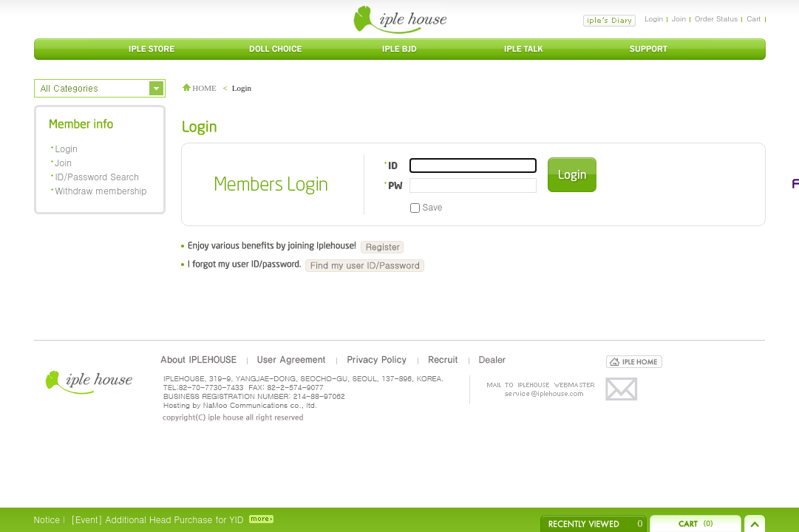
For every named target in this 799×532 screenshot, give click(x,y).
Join (679, 18)
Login (654, 18)
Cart (754, 18)
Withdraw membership (101, 190)
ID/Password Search (98, 176)
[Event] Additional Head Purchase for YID (157, 519)
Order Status (716, 18)
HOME (200, 88)
